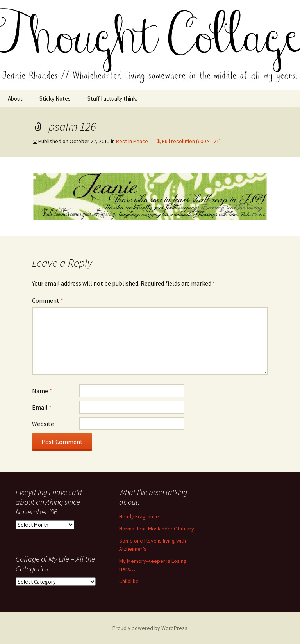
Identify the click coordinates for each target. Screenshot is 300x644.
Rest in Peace (132, 141)
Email (42, 407)
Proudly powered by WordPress (150, 628)
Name (42, 391)
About (15, 98)
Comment (48, 300)
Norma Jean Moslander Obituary (157, 529)
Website (43, 424)
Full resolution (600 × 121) (191, 141)
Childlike (129, 581)
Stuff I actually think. (112, 98)
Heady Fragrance (139, 516)
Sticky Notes (55, 98)
